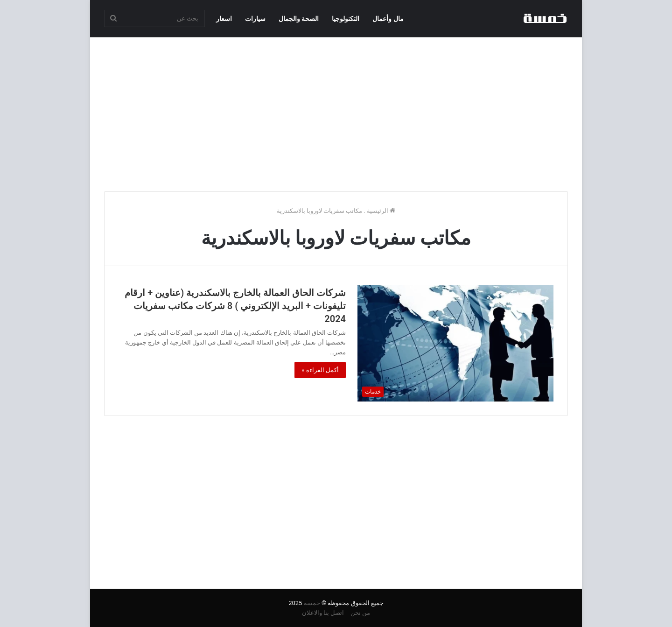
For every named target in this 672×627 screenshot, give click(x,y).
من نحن (360, 613)
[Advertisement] (336, 112)
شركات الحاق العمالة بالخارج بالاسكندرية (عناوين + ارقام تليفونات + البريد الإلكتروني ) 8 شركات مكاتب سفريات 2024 (235, 306)
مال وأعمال (388, 19)
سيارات (255, 19)
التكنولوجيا (346, 19)
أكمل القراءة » (320, 370)
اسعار (224, 19)
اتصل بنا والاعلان (323, 613)
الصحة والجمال (299, 19)
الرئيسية (381, 211)
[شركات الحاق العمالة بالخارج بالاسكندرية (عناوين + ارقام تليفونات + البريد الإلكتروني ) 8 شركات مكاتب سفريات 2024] (455, 343)
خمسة (312, 603)
